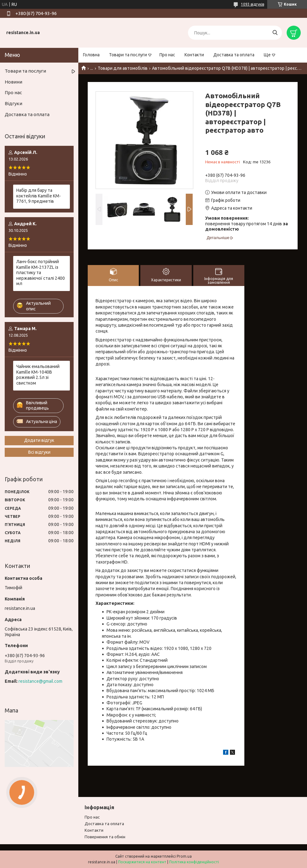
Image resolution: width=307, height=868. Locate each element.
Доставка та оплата (234, 55)
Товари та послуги (128, 55)
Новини (13, 82)
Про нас (167, 55)
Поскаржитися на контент (142, 862)
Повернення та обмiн (105, 837)
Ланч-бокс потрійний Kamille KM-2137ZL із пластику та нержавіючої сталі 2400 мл (41, 273)
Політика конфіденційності (194, 862)
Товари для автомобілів (123, 68)
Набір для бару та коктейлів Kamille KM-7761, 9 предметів (39, 196)
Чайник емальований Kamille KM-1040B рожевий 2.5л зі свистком (38, 375)
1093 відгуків (252, 4)
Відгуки (13, 103)
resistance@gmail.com (40, 681)
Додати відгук (39, 440)
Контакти (194, 55)
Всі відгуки (39, 452)
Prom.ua (184, 856)
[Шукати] (275, 33)
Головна (91, 55)
